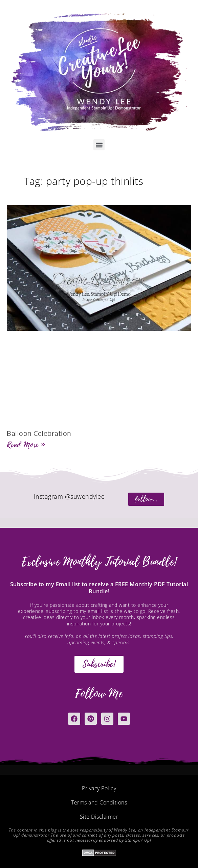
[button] (99, 145)
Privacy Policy (99, 788)
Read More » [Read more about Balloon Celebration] (26, 445)
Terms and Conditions (99, 802)
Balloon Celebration (39, 433)
